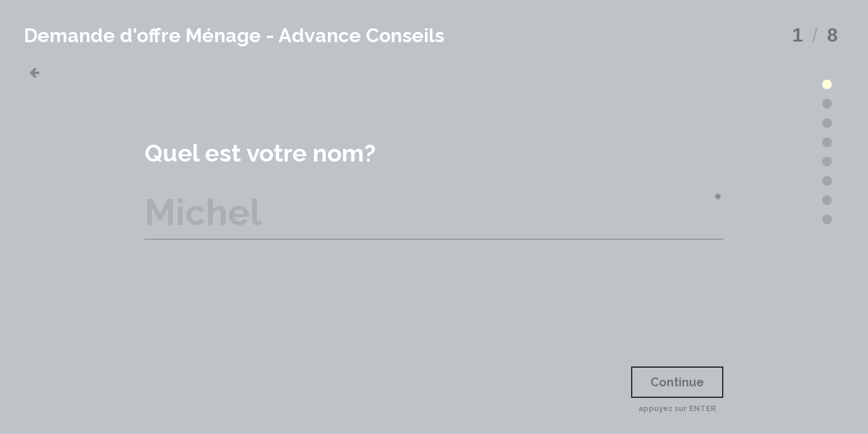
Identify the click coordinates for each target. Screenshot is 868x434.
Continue (677, 382)
